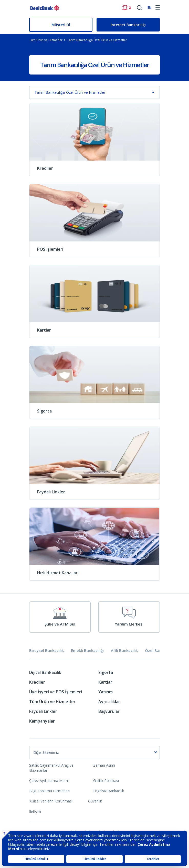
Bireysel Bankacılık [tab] (46, 650)
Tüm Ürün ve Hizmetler (52, 702)
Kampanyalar (42, 721)
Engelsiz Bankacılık (109, 791)
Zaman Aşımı (104, 765)
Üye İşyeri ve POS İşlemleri (56, 692)
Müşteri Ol (61, 25)
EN (149, 8)
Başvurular (109, 711)
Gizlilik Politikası (106, 781)
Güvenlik (95, 801)
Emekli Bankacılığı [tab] (87, 650)
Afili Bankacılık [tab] (124, 650)
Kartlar (105, 682)
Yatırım (106, 692)
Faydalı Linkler (43, 711)
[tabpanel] (94, 699)
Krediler (37, 682)
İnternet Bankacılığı (128, 25)
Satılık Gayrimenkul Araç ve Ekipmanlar (51, 768)
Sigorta (106, 672)
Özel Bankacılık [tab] (159, 650)
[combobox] (94, 753)
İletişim (35, 812)
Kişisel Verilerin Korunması (51, 801)
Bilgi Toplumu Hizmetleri (49, 791)
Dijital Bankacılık (45, 672)
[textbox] (94, 753)
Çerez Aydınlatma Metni (49, 781)
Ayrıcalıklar (109, 702)
